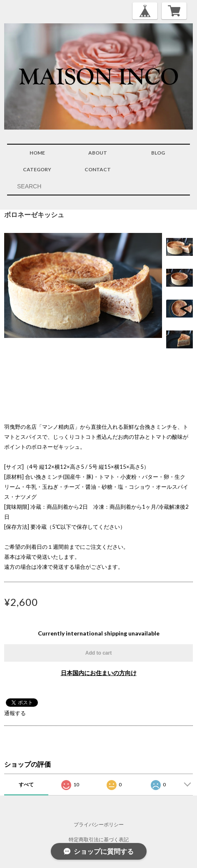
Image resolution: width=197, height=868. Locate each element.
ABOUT (98, 153)
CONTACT (98, 169)
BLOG (158, 153)
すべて (26, 784)
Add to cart (98, 653)
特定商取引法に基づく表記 (99, 839)
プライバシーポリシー (99, 824)
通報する (15, 713)
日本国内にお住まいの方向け (99, 673)
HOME (37, 153)
